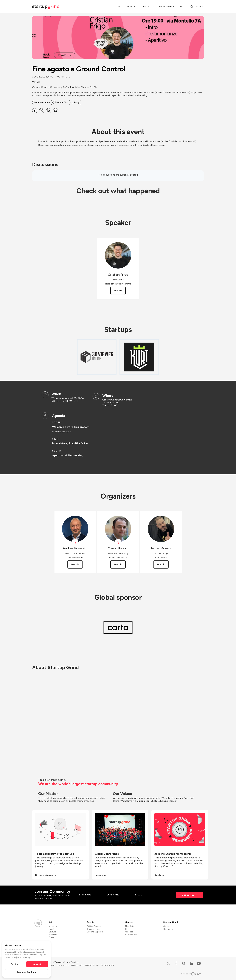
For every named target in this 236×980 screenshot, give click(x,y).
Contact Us (168, 929)
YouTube (129, 932)
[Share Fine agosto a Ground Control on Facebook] (35, 111)
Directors (53, 937)
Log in (200, 7)
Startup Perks (166, 7)
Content (147, 7)
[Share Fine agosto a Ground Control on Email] (56, 111)
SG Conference (94, 926)
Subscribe (188, 895)
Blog (127, 929)
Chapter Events (94, 929)
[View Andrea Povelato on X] (75, 542)
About (182, 7)
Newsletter (130, 926)
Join (118, 7)
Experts (52, 929)
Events (131, 7)
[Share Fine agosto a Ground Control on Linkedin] (49, 111)
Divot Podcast (131, 935)
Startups (52, 932)
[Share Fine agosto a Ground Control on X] (42, 111)
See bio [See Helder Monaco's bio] (161, 564)
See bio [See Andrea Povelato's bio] (75, 564)
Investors (53, 926)
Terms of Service (54, 962)
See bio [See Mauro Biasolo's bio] (118, 564)
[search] (192, 7)
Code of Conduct (71, 962)
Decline (15, 964)
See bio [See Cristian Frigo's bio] (118, 291)
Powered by (191, 974)
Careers (167, 926)
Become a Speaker (95, 932)
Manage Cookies (27, 972)
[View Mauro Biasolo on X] (118, 542)
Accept (37, 964)
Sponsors (53, 935)
